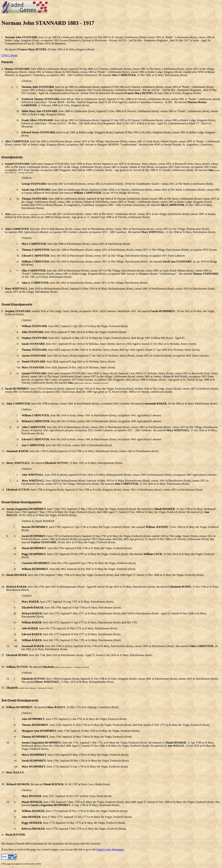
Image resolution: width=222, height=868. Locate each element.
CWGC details (10, 55)
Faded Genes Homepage (110, 850)
